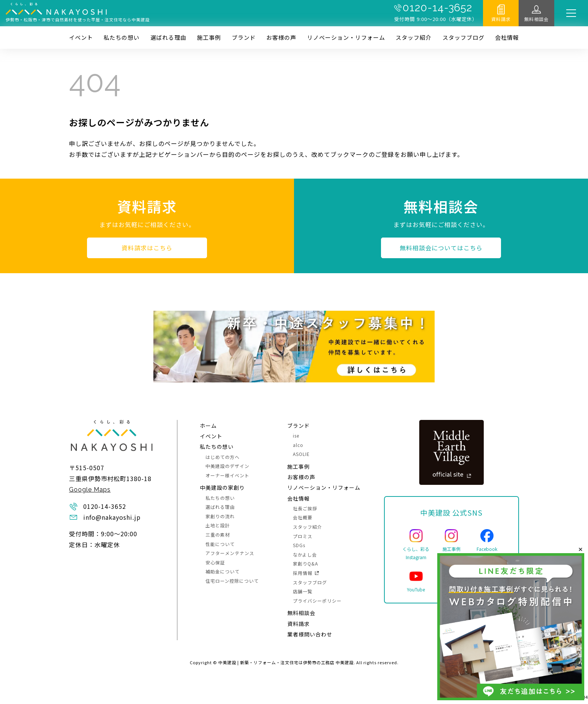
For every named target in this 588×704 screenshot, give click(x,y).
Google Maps (90, 490)
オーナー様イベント (227, 475)
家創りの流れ (220, 516)
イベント (81, 37)
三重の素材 (218, 535)
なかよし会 (305, 554)
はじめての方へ (223, 457)
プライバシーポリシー (317, 601)
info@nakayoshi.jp (112, 517)
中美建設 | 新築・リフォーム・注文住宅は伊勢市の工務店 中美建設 (286, 662)
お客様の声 (281, 37)
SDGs (299, 545)
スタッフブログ (463, 37)
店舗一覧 (303, 591)
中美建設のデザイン (227, 466)
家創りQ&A (305, 563)
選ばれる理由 (168, 37)
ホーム (208, 426)
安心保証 (215, 562)
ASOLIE (301, 454)
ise (296, 435)
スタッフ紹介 (414, 37)
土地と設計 (218, 525)
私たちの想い (121, 37)
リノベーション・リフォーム (346, 37)
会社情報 (507, 37)
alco (298, 445)
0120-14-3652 (437, 8)
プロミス (303, 536)
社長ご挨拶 (305, 508)
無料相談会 (536, 19)
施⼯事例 (209, 37)
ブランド (244, 37)
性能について (220, 544)
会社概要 (303, 517)
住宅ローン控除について (232, 581)
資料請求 (501, 19)
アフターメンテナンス (230, 553)
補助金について (223, 571)
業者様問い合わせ (310, 634)
